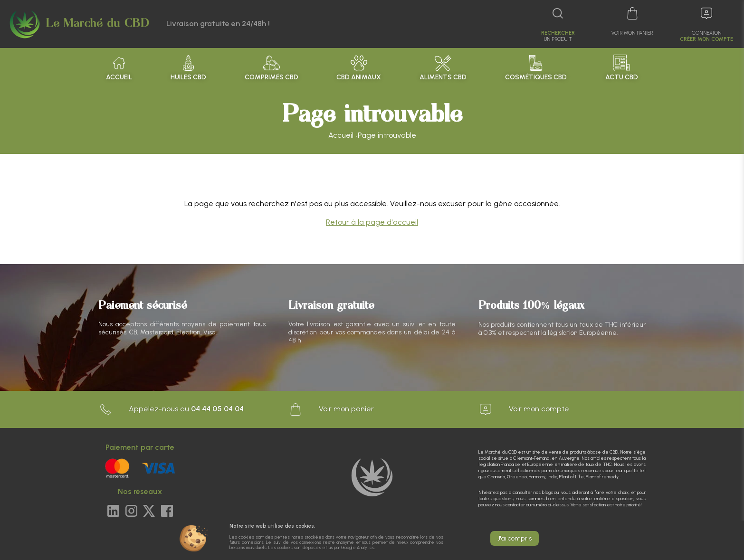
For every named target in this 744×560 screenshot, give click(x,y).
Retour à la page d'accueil (372, 222)
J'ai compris (515, 538)
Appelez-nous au (171, 409)
